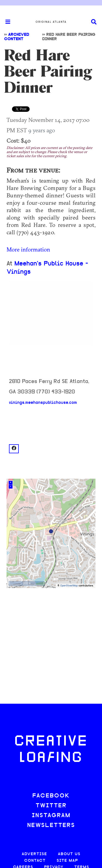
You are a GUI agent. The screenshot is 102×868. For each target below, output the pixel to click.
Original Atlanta (51, 22)
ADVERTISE (34, 854)
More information (28, 249)
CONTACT (35, 861)
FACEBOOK (51, 796)
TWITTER (51, 806)
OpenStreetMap (69, 586)
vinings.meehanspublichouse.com (43, 403)
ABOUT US (69, 854)
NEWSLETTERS (51, 825)
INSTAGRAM (51, 816)
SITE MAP (67, 861)
